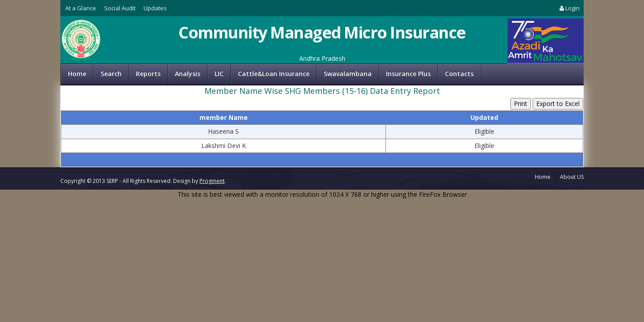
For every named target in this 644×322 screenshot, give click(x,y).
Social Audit (120, 8)
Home (77, 74)
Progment (212, 181)
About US (572, 177)
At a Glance (81, 8)
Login (569, 8)
